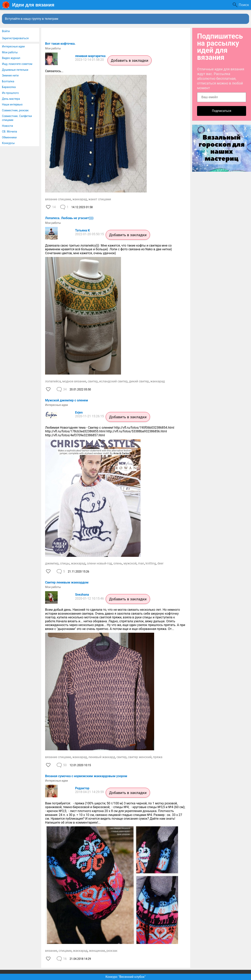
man (141, 563)
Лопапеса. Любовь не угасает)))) (69, 218)
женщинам (97, 951)
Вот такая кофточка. (60, 44)
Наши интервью (12, 104)
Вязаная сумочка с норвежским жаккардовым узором (86, 776)
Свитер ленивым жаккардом (67, 582)
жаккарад (80, 199)
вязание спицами (58, 199)
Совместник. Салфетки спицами (17, 118)
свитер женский (140, 757)
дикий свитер (139, 381)
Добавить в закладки (130, 60)
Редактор (82, 788)
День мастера (11, 99)
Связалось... (54, 71)
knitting (151, 563)
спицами (65, 951)
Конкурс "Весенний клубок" (126, 977)
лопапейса (53, 381)
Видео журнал (11, 58)
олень (118, 563)
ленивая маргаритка (90, 56)
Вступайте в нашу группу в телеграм (32, 19)
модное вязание (74, 381)
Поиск (244, 5)
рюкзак (112, 951)
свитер (93, 381)
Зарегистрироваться (15, 38)
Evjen (79, 412)
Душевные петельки (15, 70)
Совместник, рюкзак (15, 110)
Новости (7, 126)
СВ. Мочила (10, 132)
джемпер (52, 563)
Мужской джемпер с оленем (67, 400)
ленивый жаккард (102, 757)
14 (54, 207)
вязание (51, 951)
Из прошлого (10, 93)
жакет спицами (100, 199)
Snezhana (82, 595)
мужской (130, 563)
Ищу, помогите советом (17, 64)
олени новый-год (99, 563)
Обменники (9, 137)
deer (160, 563)
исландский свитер (113, 381)
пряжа (158, 757)
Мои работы (10, 52)
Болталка (8, 81)
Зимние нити (10, 75)
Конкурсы (8, 143)
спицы (65, 563)
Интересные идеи (13, 46)
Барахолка (9, 87)
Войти (6, 31)
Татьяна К (82, 230)
